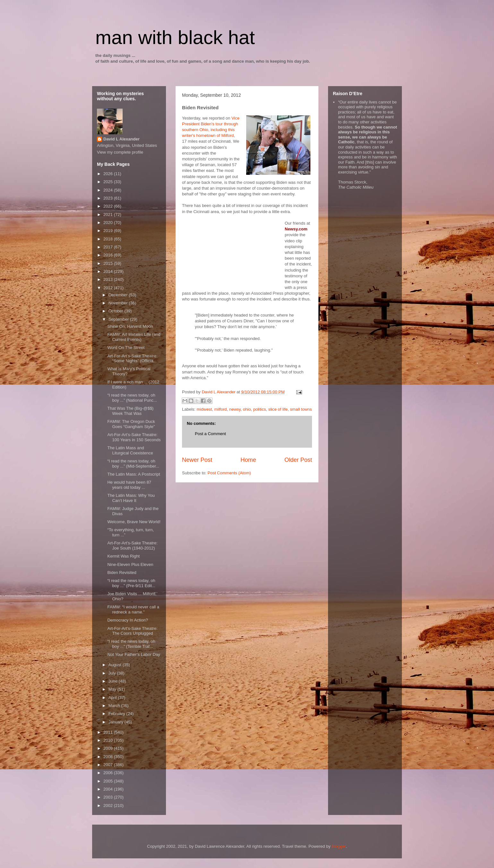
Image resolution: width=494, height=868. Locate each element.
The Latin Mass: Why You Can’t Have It (131, 498)
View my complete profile (120, 152)
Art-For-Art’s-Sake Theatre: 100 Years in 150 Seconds (134, 437)
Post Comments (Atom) (229, 473)
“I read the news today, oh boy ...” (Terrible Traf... (131, 644)
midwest (204, 409)
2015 (109, 263)
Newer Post (197, 460)
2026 (109, 174)
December (119, 295)
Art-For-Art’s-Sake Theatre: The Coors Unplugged (132, 631)
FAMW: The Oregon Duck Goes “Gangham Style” (131, 424)
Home (248, 460)
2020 (109, 223)
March (115, 706)
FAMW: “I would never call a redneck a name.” (133, 609)
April (113, 698)
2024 (109, 190)
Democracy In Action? (127, 620)
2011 (109, 732)
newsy (235, 409)
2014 (109, 271)
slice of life (278, 409)
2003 (109, 797)
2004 (109, 789)
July (113, 673)
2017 (109, 247)
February (117, 714)
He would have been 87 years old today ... (129, 485)
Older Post (298, 460)
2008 (109, 757)
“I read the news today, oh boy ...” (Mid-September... (133, 464)
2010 (109, 740)
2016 (109, 255)
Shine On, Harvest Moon (130, 326)
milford (220, 409)
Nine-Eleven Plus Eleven (130, 564)
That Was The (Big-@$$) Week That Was (130, 411)
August (116, 665)
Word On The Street (126, 348)
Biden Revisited (122, 573)
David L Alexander (121, 139)
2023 (109, 198)
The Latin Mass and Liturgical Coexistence (130, 450)
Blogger (339, 846)
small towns (301, 409)
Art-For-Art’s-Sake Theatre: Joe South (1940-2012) (132, 546)
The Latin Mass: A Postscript (134, 474)
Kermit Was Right (123, 556)
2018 (109, 239)
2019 (109, 231)
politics (260, 409)
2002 (109, 805)
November (119, 303)
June (114, 681)
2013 (109, 279)
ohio (247, 409)
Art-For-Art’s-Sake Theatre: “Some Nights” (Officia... (132, 358)
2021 (109, 215)
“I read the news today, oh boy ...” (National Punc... (132, 398)
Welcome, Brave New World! (134, 522)
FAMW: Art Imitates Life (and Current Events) (134, 337)
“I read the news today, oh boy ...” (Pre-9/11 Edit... (131, 583)
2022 (109, 206)
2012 (109, 288)
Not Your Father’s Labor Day (134, 654)
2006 (109, 773)
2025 (109, 182)
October (117, 311)
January (117, 722)
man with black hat (175, 37)
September (119, 319)
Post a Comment (210, 434)
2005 (109, 781)
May (113, 689)
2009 (109, 748)
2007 (109, 765)
